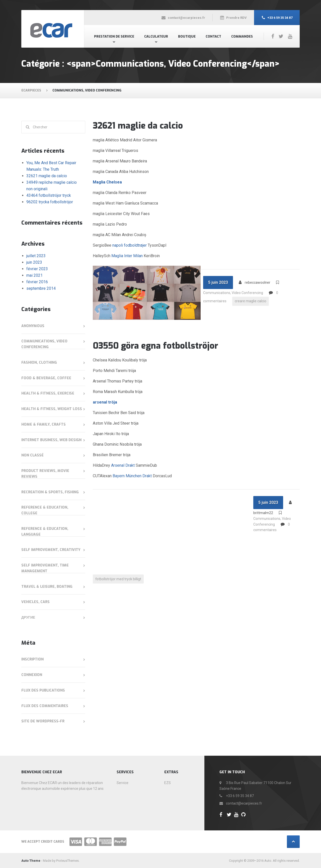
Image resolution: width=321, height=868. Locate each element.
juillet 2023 (36, 256)
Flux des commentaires (45, 706)
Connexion (32, 675)
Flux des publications (43, 690)
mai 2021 (34, 275)
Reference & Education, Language (45, 532)
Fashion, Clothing (39, 363)
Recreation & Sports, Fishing (50, 492)
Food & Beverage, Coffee (46, 378)
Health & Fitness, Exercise (48, 393)
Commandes (242, 36)
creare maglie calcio (251, 301)
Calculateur (156, 36)
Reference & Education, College (45, 510)
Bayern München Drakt (132, 476)
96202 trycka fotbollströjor (50, 202)
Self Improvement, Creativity (51, 550)
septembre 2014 (41, 288)
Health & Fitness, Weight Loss (52, 409)
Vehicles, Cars (35, 602)
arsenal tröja (105, 402)
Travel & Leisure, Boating (47, 587)
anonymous (33, 326)
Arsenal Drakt (123, 465)
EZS (168, 783)
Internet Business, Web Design (51, 440)
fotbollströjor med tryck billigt (118, 579)
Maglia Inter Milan (127, 256)
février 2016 (37, 282)
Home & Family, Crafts (44, 424)
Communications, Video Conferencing (233, 293)
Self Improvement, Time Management (45, 568)
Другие (28, 617)
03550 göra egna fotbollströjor (155, 346)
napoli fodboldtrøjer (130, 245)
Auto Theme (31, 861)
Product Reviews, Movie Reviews (45, 474)
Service (123, 783)
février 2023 (37, 269)
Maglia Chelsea (107, 182)
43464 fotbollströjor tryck (49, 195)
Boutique (187, 36)
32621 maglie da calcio (138, 126)
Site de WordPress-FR (43, 721)
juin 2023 (34, 262)
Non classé (32, 455)
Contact (213, 36)
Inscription (32, 659)
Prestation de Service (114, 36)
